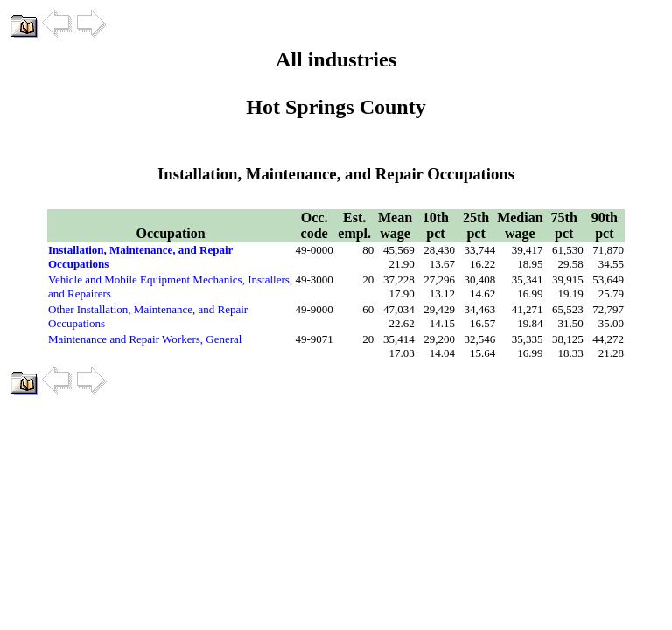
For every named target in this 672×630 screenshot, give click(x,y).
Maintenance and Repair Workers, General (145, 339)
